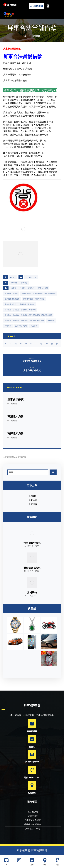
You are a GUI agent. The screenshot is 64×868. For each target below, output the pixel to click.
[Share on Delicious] (26, 344)
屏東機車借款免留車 (12, 299)
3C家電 (13, 288)
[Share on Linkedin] (31, 344)
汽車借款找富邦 (32, 543)
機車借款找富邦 (32, 568)
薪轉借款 (51, 321)
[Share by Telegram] (42, 344)
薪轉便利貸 (33, 816)
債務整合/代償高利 (33, 824)
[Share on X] (11, 344)
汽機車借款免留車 (33, 820)
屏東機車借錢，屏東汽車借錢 (34, 299)
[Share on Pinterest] (16, 344)
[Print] (52, 344)
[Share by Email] (47, 344)
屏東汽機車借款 (11, 304)
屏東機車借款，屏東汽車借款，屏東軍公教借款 (39, 294)
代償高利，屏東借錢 (27, 288)
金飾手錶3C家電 (21, 326)
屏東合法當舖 (43, 288)
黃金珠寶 (34, 326)
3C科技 (33, 496)
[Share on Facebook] (6, 344)
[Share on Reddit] (21, 344)
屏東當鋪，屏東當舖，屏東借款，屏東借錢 (20, 310)
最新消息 (24, 283)
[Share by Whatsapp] (36, 344)
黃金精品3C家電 (33, 829)
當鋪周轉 (32, 592)
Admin (13, 277)
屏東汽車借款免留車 (27, 304)
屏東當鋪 (14, 283)
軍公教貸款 (33, 812)
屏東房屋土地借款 (11, 294)
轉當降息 (8, 326)
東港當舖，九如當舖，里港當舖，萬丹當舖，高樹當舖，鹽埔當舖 (28, 315)
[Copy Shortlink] (57, 344)
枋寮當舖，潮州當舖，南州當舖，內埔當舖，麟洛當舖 (24, 321)
